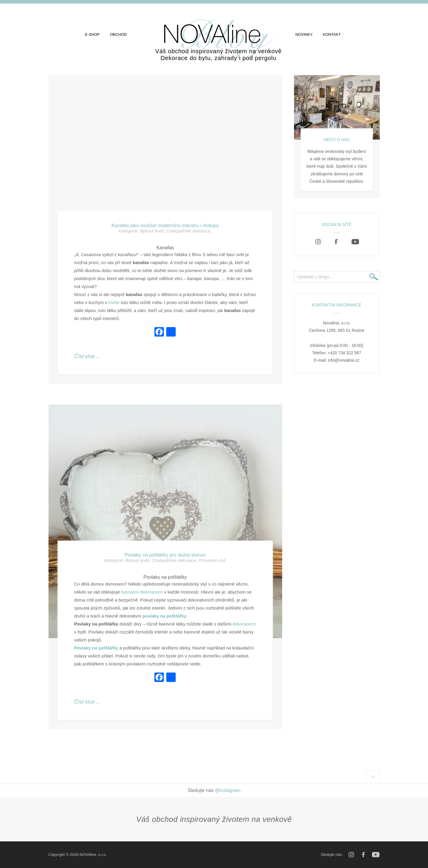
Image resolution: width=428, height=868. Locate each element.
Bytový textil (152, 231)
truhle (114, 302)
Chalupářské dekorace (188, 231)
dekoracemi (244, 624)
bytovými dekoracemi (142, 592)
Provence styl (212, 560)
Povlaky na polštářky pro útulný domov (165, 555)
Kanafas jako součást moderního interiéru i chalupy (165, 226)
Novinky (304, 34)
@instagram (228, 790)
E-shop (92, 34)
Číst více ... (87, 356)
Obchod (118, 34)
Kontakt (332, 34)
